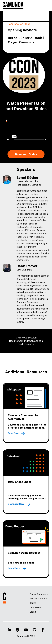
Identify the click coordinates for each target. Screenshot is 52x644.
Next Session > (26, 344)
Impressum (35, 607)
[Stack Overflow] (17, 630)
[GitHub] (35, 630)
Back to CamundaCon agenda (26, 341)
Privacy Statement (39, 599)
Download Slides (26, 154)
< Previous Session (26, 338)
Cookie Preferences (40, 594)
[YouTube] (26, 630)
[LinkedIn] (9, 630)
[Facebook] (43, 630)
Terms (33, 603)
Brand (33, 612)
